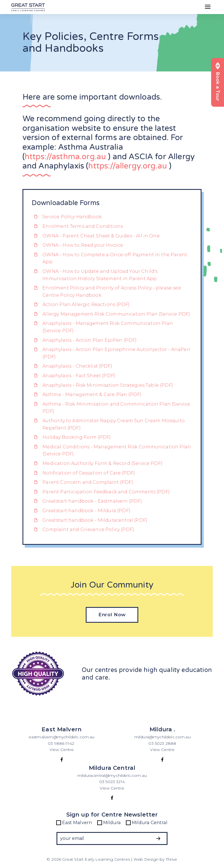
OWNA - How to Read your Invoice (78, 245)
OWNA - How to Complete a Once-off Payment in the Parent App (109, 258)
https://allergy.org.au (128, 166)
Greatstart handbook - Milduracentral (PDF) (90, 520)
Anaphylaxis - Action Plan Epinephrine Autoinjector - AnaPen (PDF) (111, 353)
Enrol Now (112, 615)
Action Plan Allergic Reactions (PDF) (81, 304)
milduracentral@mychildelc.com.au (112, 775)
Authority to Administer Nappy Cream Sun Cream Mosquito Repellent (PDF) (108, 424)
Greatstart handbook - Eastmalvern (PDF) (87, 501)
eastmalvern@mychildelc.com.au (62, 737)
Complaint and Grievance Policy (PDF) (83, 529)
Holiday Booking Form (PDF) (71, 437)
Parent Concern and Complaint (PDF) (82, 482)
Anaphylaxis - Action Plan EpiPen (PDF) (84, 340)
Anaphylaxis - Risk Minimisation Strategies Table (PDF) (102, 385)
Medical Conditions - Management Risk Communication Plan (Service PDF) (111, 450)
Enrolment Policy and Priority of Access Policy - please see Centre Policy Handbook (106, 292)
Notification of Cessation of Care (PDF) (83, 473)
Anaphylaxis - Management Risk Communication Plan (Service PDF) (102, 327)
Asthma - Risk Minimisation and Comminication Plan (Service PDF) (111, 408)
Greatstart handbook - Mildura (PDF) (81, 511)
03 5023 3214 (112, 782)
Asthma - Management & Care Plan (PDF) (87, 394)
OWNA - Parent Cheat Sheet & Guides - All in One (96, 236)
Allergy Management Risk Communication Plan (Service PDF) (111, 314)
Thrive (172, 859)
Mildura (109, 823)
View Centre (62, 750)
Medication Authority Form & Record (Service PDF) (97, 463)
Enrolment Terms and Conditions (77, 226)
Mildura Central (147, 823)
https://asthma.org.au (65, 157)
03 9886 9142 (62, 743)
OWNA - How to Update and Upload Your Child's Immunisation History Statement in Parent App (95, 275)
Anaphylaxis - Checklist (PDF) (72, 366)
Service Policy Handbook (67, 217)
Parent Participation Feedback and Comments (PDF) (101, 492)
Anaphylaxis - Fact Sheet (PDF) (73, 376)
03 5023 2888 (162, 743)
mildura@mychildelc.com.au (162, 737)
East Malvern (74, 823)
